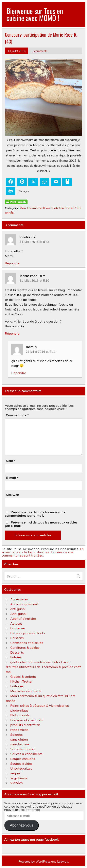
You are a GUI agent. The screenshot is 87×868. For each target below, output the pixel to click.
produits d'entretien (25, 725)
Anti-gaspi (18, 614)
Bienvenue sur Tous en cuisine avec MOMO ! (35, 14)
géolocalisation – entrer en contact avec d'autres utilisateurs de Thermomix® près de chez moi (43, 667)
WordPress (43, 862)
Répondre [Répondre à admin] (19, 373)
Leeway (63, 862)
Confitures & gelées (25, 648)
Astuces (16, 623)
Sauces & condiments (26, 754)
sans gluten (19, 739)
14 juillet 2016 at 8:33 (34, 242)
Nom (11, 461)
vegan (15, 773)
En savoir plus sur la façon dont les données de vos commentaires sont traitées (43, 552)
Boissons (17, 638)
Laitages (17, 686)
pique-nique (19, 710)
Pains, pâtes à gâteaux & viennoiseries (40, 706)
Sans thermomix (23, 749)
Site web (13, 495)
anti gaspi (18, 609)
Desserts (17, 652)
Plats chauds (20, 715)
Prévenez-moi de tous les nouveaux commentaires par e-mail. (35, 514)
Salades (16, 735)
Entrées (16, 657)
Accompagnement (24, 604)
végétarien (19, 778)
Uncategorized (21, 768)
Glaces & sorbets (23, 677)
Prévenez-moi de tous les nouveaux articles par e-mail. (41, 524)
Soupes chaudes (23, 759)
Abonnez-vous (22, 825)
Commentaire (17, 415)
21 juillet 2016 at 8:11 (41, 352)
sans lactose (20, 744)
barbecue (18, 628)
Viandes (16, 783)
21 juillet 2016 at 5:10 (34, 281)
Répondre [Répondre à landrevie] (12, 263)
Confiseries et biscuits (27, 643)
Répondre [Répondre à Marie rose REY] (12, 333)
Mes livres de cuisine (26, 691)
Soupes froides (21, 764)
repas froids (19, 730)
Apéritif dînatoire (23, 619)
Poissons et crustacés (27, 720)
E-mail (12, 478)
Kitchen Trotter (21, 681)
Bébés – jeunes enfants (28, 633)
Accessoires (19, 599)
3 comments (40, 51)
